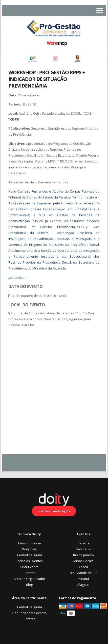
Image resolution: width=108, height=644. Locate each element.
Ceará (83, 567)
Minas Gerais (83, 561)
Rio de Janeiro (84, 555)
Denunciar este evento (30, 613)
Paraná (83, 579)
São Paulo (84, 549)
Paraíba (84, 543)
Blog (29, 585)
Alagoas (83, 585)
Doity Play (29, 549)
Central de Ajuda (30, 555)
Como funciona (29, 543)
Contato (29, 573)
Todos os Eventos (29, 561)
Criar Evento (29, 567)
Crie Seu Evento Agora (54, 511)
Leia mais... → (19, 277)
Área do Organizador (29, 579)
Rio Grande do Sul (84, 573)
